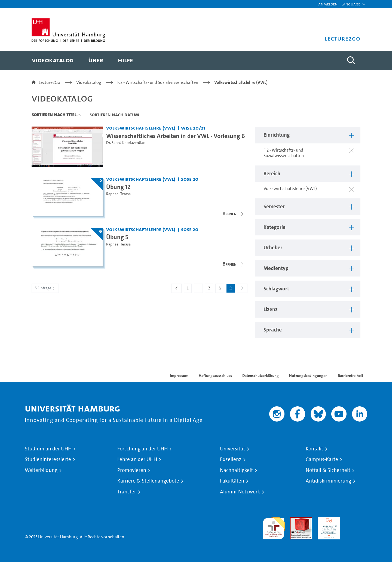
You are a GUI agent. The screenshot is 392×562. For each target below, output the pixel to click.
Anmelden (328, 4)
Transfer (127, 492)
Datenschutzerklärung (261, 376)
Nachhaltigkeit (236, 470)
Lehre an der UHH (137, 459)
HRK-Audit (327, 520)
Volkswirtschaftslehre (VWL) (241, 82)
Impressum (179, 376)
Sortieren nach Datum (114, 115)
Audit (295, 520)
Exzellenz (231, 459)
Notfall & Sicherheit (328, 470)
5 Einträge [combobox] (45, 288)
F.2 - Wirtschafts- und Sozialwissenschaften (158, 82)
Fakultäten (232, 481)
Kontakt (314, 449)
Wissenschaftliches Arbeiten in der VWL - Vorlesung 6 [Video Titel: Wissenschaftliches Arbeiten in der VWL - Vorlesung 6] (176, 136)
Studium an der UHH (48, 449)
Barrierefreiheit (350, 376)
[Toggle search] (351, 60)
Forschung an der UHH (143, 449)
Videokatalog (89, 82)
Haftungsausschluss (215, 376)
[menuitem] (53, 60)
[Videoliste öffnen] (234, 214)
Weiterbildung (41, 470)
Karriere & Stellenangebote (148, 481)
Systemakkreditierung (356, 520)
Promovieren (132, 470)
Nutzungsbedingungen (308, 376)
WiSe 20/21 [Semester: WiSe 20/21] (193, 128)
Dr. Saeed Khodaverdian (126, 143)
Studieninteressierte (48, 459)
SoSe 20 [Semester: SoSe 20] (190, 179)
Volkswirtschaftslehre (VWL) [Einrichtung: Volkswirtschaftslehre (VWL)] (141, 128)
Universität (232, 449)
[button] (351, 4)
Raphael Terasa (118, 194)
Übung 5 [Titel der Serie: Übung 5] (117, 237)
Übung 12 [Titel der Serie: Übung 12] (118, 187)
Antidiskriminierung (328, 481)
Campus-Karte (322, 459)
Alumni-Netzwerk (240, 492)
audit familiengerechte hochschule (274, 527)
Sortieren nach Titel (54, 115)
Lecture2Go (49, 82)
